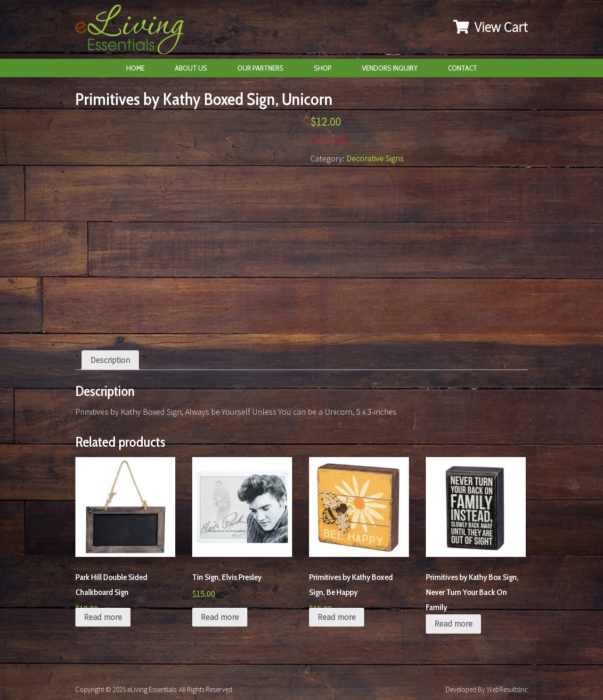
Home (135, 68)
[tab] (110, 360)
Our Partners (261, 68)
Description (110, 360)
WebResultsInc (507, 689)
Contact (463, 68)
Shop (323, 68)
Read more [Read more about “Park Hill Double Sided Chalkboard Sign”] (103, 617)
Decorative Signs (375, 158)
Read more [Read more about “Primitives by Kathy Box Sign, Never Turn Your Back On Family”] (453, 624)
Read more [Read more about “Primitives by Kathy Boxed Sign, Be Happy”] (337, 617)
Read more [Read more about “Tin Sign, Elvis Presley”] (220, 617)
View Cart (490, 27)
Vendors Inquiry (390, 68)
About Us (191, 68)
